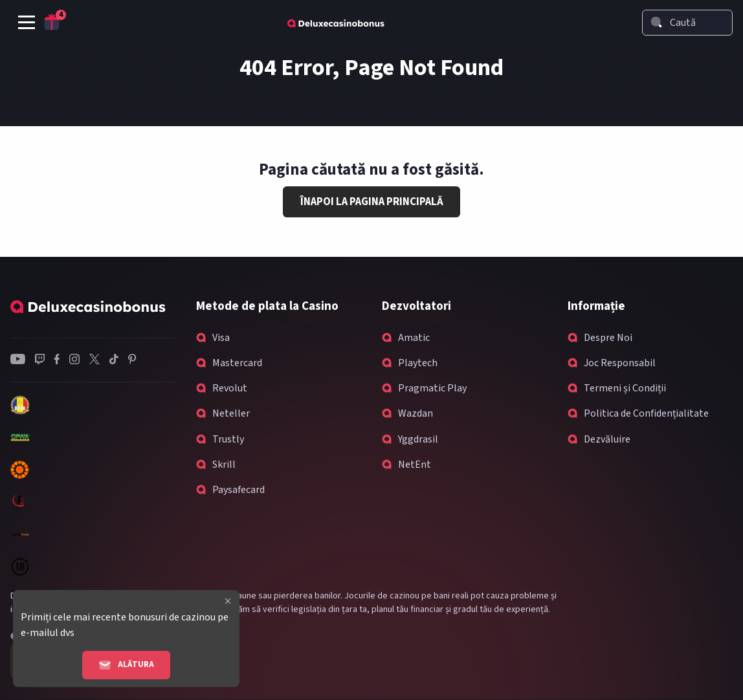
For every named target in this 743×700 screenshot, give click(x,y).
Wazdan (416, 413)
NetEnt (415, 465)
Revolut (230, 388)
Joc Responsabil (620, 363)
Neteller (231, 413)
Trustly (228, 439)
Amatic (414, 338)
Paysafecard (238, 490)
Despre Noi (608, 338)
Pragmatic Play (432, 388)
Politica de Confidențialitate (646, 413)
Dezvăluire (607, 439)
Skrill (224, 465)
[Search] (656, 22)
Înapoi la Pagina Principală (372, 202)
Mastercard (237, 363)
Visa (221, 338)
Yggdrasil (418, 439)
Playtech (418, 363)
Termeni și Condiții (625, 388)
